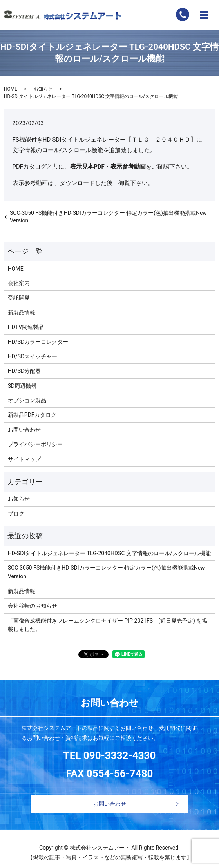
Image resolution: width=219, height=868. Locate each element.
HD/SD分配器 (24, 371)
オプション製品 (27, 400)
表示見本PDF (87, 167)
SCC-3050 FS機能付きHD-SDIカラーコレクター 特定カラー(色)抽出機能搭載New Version (108, 217)
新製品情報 (22, 312)
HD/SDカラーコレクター (38, 342)
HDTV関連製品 (26, 327)
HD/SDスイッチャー (33, 356)
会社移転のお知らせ (33, 606)
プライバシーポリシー (35, 444)
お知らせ (43, 89)
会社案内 (19, 283)
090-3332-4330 (120, 755)
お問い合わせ (24, 430)
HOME (11, 89)
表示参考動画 (128, 167)
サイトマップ (24, 459)
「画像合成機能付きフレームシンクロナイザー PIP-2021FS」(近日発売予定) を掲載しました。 (108, 625)
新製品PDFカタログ (32, 415)
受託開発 (19, 298)
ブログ (16, 514)
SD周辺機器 (22, 386)
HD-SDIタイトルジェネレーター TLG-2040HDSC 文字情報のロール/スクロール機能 (109, 553)
